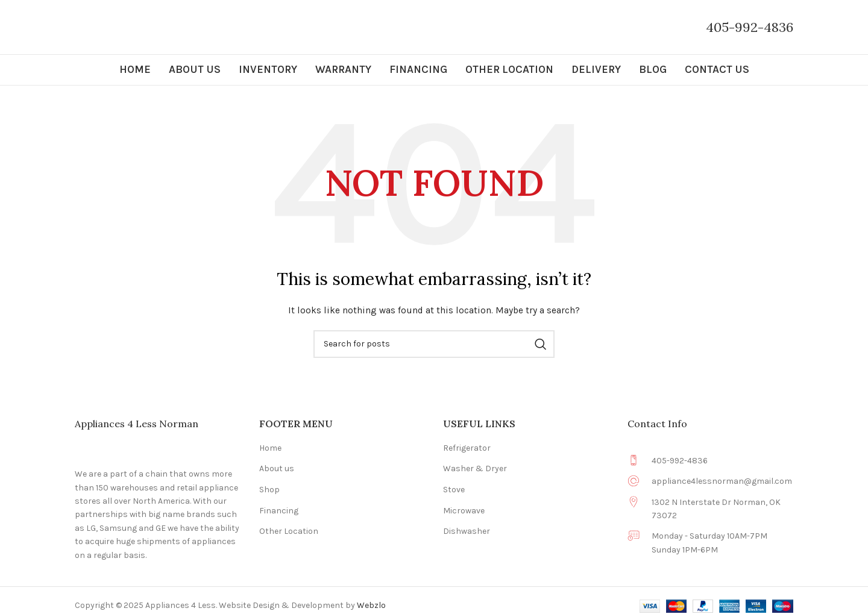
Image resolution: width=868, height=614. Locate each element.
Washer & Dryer (475, 468)
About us (277, 468)
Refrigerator (467, 448)
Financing (279, 511)
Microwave (464, 511)
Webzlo (371, 605)
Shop (269, 490)
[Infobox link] (750, 27)
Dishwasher (467, 531)
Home (270, 448)
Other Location (289, 531)
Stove (454, 490)
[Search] (434, 344)
